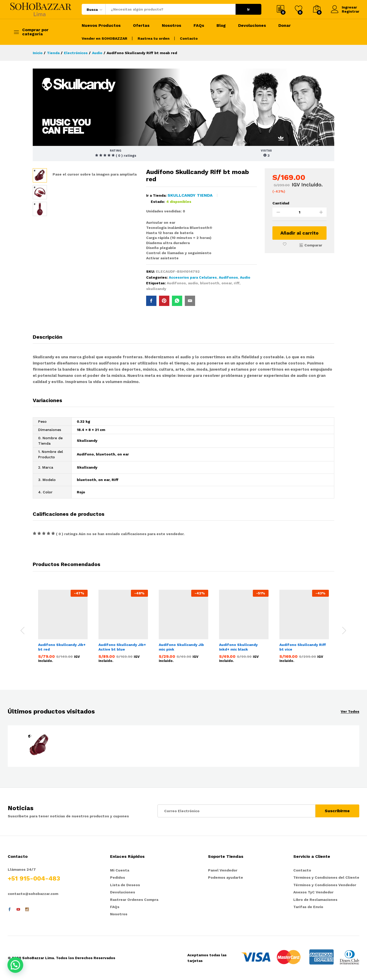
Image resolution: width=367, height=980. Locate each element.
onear (227, 283)
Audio (245, 277)
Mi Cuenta (120, 870)
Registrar (351, 11)
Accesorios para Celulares (193, 277)
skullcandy (156, 289)
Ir (248, 9)
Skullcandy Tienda (190, 195)
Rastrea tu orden (154, 38)
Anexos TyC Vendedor (313, 892)
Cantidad (281, 203)
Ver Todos (350, 712)
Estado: (158, 202)
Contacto (189, 38)
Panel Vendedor (223, 870)
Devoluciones (252, 26)
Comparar (313, 245)
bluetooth (210, 283)
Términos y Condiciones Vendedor (325, 885)
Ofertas (141, 26)
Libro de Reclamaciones (315, 900)
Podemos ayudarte (226, 877)
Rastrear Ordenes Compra (134, 900)
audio (193, 283)
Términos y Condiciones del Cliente (326, 877)
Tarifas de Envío (308, 907)
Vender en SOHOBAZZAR (105, 38)
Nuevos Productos (101, 26)
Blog (221, 26)
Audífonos (228, 277)
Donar (285, 26)
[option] (63, 627)
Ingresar (344, 7)
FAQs (199, 26)
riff (237, 283)
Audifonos (176, 283)
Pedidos (118, 877)
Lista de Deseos (125, 885)
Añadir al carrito (299, 233)
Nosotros (172, 26)
